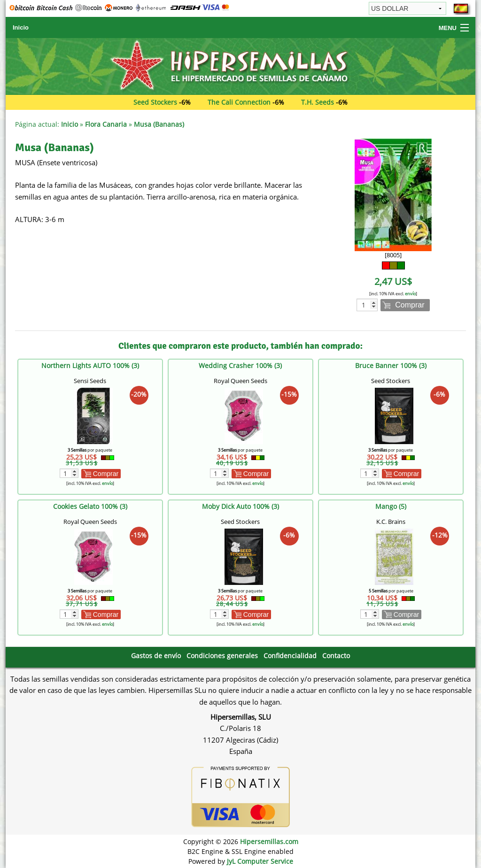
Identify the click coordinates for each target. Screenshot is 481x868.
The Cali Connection (239, 102)
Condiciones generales (222, 656)
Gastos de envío (156, 656)
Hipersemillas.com (269, 841)
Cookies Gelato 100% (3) (90, 506)
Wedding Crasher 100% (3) (240, 365)
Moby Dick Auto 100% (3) (240, 506)
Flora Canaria (106, 124)
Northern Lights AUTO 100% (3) (90, 365)
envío (410, 294)
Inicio (21, 27)
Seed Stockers (155, 102)
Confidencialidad (290, 656)
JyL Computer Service (260, 861)
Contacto (336, 656)
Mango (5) (391, 506)
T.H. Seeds (318, 102)
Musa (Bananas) (159, 124)
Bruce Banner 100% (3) (391, 365)
